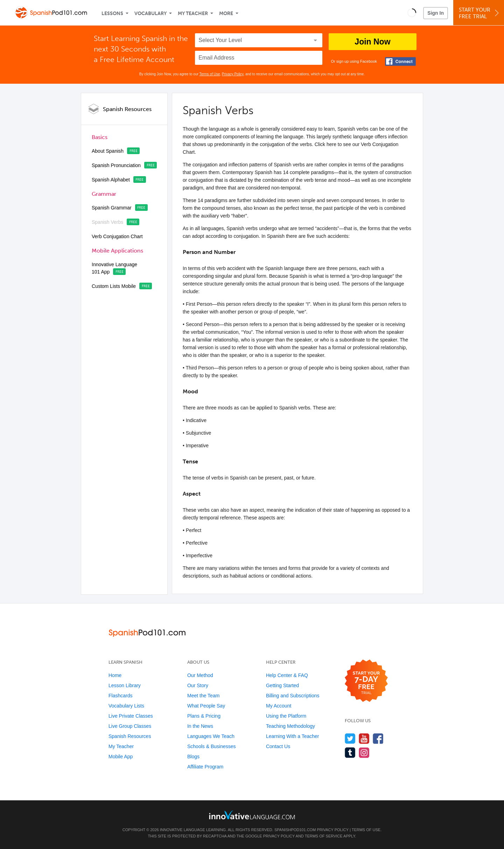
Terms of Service (324, 836)
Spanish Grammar (112, 208)
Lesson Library (125, 685)
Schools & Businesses (212, 746)
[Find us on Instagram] (364, 753)
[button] (412, 13)
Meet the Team (203, 696)
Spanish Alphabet (111, 180)
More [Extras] (226, 13)
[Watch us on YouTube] (364, 738)
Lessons (112, 13)
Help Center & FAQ (287, 675)
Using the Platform (286, 716)
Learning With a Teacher (293, 736)
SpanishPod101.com (295, 830)
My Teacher (193, 13)
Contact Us (278, 746)
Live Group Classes (130, 726)
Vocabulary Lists (126, 706)
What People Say (206, 706)
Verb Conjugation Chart (117, 236)
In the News (200, 726)
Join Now (372, 42)
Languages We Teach (211, 736)
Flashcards (120, 696)
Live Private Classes (131, 716)
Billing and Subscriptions (293, 696)
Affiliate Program (205, 767)
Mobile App (121, 757)
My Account (279, 706)
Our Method (200, 675)
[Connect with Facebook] (400, 61)
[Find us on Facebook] (378, 738)
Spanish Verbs (107, 222)
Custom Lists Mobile (114, 286)
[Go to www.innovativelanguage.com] (252, 815)
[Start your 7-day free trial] (366, 681)
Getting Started (282, 685)
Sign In (436, 13)
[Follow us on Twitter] (350, 738)
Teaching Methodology (290, 726)
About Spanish (108, 151)
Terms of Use (209, 74)
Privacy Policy (233, 74)
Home (115, 675)
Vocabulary (150, 13)
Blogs (193, 757)
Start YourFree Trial (480, 13)
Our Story (198, 685)
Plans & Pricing (204, 716)
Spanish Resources (127, 109)
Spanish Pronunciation (116, 165)
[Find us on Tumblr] (350, 753)
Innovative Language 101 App (114, 268)
